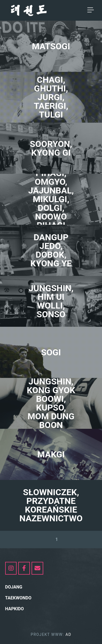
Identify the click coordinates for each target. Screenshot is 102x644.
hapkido (15, 609)
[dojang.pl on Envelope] (37, 568)
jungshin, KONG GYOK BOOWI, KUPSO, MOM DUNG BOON (51, 403)
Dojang (14, 587)
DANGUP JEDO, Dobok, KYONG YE (51, 250)
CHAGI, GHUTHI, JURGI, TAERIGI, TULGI (51, 97)
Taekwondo (18, 598)
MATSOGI (51, 46)
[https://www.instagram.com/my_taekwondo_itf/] (11, 568)
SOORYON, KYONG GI (51, 148)
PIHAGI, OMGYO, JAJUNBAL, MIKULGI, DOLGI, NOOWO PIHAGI (51, 199)
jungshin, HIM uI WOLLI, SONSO (51, 301)
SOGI (51, 352)
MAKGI (51, 454)
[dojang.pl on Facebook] (24, 568)
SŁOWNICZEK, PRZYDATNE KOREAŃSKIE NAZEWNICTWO (51, 505)
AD (69, 634)
